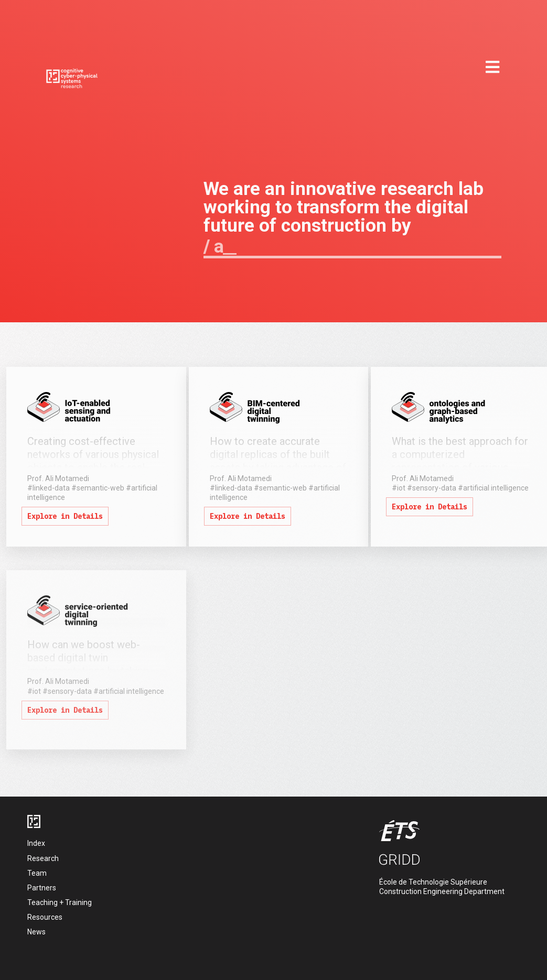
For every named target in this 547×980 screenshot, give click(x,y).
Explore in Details (65, 516)
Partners (42, 888)
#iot (399, 488)
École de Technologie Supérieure (433, 882)
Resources (45, 917)
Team (37, 873)
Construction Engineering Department (442, 891)
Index (36, 843)
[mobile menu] (492, 68)
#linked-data (49, 488)
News (36, 932)
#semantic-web (98, 488)
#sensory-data (432, 488)
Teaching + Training (60, 902)
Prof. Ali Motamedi (58, 478)
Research (43, 858)
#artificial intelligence (493, 488)
